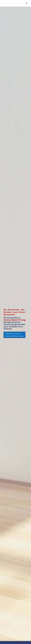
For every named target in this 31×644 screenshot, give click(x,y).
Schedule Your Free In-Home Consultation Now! (14, 335)
